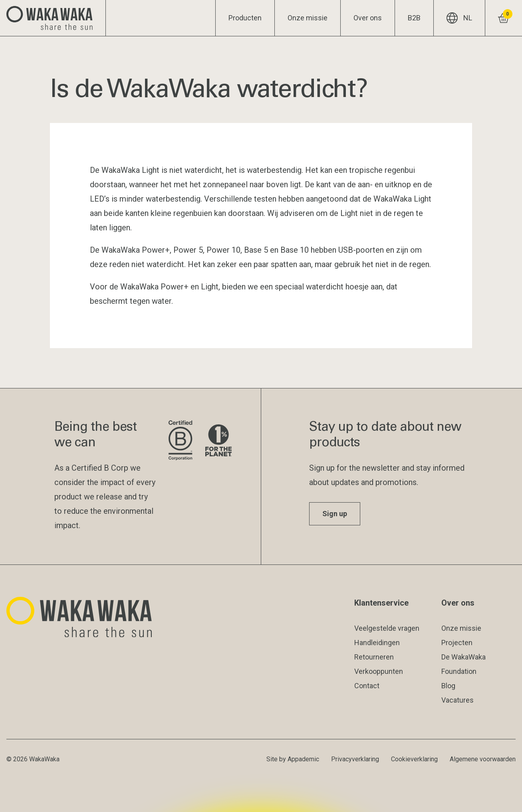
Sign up (335, 514)
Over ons (368, 18)
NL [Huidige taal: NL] (459, 18)
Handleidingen (377, 643)
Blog (448, 686)
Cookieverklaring (414, 759)
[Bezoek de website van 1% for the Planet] (218, 441)
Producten (245, 18)
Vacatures (457, 700)
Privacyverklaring (355, 759)
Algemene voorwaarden (483, 759)
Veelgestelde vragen (387, 628)
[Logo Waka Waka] (53, 18)
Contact (367, 686)
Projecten (457, 643)
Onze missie (308, 18)
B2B (414, 18)
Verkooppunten (379, 671)
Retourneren (374, 657)
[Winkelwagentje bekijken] (503, 18)
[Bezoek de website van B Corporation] (180, 441)
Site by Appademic (293, 759)
